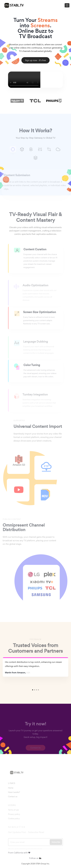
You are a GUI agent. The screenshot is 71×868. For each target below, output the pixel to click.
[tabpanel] (35, 667)
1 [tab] (33, 690)
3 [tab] (36, 690)
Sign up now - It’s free (35, 60)
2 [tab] (35, 690)
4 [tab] (38, 690)
